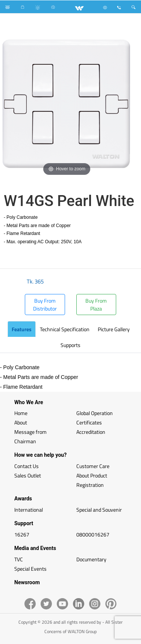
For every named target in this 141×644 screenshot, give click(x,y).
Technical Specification (65, 329)
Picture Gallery (114, 329)
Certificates (89, 422)
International (29, 510)
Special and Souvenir (99, 510)
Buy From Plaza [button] (96, 305)
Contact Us (27, 466)
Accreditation (91, 432)
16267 (22, 534)
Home (21, 413)
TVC (19, 559)
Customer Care (93, 466)
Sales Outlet (28, 475)
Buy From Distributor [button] (45, 305)
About (21, 422)
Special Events (30, 569)
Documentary (91, 559)
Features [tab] (22, 329)
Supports (70, 345)
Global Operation (95, 413)
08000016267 (93, 534)
